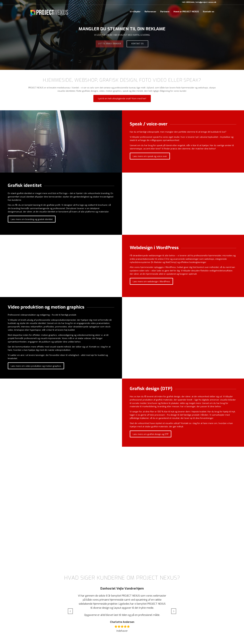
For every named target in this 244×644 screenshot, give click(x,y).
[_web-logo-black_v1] (49, 12)
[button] (70, 611)
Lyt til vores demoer (110, 43)
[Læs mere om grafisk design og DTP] (151, 434)
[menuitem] (135, 12)
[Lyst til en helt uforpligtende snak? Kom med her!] (122, 98)
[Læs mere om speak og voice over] (150, 156)
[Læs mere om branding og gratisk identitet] (32, 219)
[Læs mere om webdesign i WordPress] (151, 281)
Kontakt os (137, 43)
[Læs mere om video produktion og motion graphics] (36, 366)
